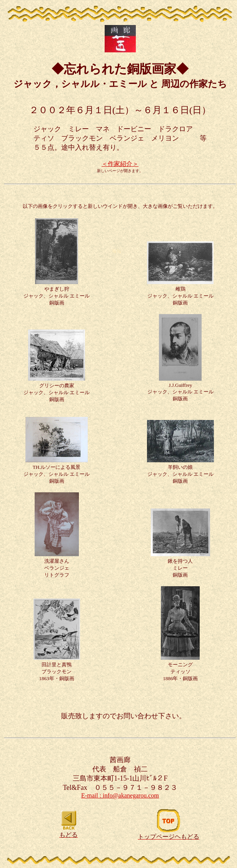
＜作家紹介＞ (120, 164)
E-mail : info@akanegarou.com (120, 795)
